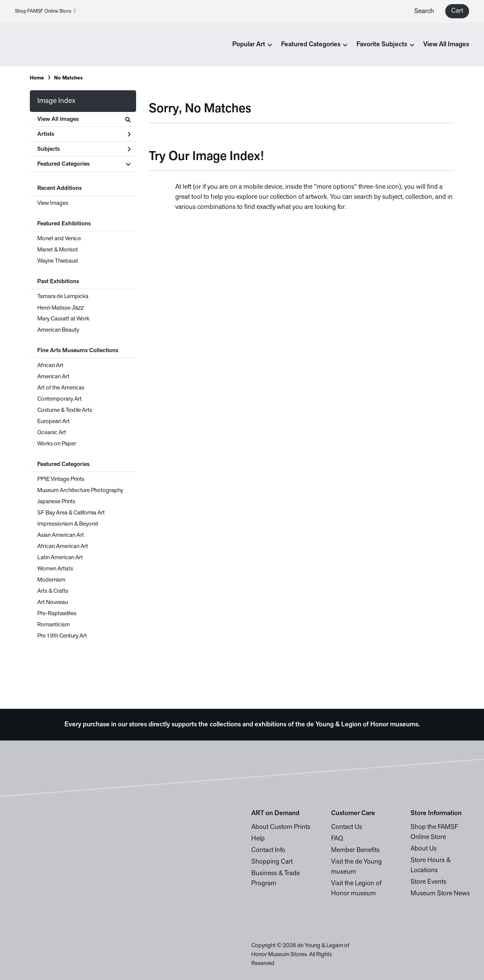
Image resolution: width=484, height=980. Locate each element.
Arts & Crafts (53, 591)
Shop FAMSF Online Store (45, 11)
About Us (424, 849)
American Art (53, 377)
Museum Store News (440, 894)
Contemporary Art (59, 399)
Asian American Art (61, 535)
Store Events (428, 882)
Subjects (84, 149)
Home (37, 78)
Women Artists (55, 569)
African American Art (63, 547)
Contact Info (268, 850)
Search (424, 11)
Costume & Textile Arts (65, 410)
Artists (84, 134)
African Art (50, 366)
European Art (54, 422)
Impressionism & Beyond (68, 524)
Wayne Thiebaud (58, 261)
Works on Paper (57, 444)
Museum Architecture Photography (80, 491)
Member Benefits (355, 850)
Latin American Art (60, 558)
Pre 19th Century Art (62, 636)
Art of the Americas (61, 388)
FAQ (337, 839)
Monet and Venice (59, 239)
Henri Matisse (61, 308)
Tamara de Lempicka (63, 297)
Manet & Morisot (58, 250)
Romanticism (54, 625)
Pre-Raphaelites (57, 614)
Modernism (51, 580)
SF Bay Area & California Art (71, 513)
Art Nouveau (53, 602)
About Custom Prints (281, 827)
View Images (53, 203)
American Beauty (58, 330)
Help (258, 839)
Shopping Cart (272, 862)
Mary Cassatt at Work (63, 319)
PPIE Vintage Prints (61, 479)
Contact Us (347, 827)
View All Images (446, 45)
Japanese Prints (56, 502)
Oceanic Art (52, 433)
